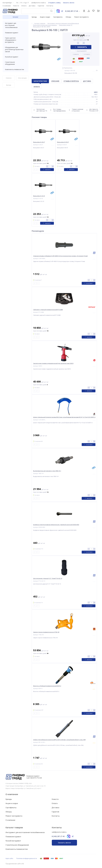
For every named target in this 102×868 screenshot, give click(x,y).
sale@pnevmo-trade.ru (38, 3)
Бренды (34, 17)
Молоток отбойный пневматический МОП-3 (47, 686)
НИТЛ (96, 92)
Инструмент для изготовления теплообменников (16, 25)
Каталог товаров (14, 827)
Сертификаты (58, 17)
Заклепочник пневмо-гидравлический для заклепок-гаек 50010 (53, 363)
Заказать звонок (69, 3)
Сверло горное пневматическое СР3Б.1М (46, 632)
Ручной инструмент (16, 57)
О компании (12, 794)
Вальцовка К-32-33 (39, 196)
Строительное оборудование (16, 63)
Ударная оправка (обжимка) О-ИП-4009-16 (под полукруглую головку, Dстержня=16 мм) (60, 256)
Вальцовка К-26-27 (39, 142)
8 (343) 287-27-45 (72, 11)
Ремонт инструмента (81, 17)
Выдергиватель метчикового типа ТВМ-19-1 (47, 471)
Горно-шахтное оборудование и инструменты (16, 40)
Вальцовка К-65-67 (63, 142)
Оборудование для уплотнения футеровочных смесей (16, 49)
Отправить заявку (54, 3)
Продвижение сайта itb (15, 864)
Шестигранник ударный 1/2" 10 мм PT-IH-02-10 (48, 578)
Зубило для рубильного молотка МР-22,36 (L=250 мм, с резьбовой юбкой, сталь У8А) (59, 740)
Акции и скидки (45, 17)
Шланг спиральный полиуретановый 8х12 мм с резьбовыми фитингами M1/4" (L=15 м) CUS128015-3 (64, 417)
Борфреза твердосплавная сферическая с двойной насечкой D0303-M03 (56, 525)
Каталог (16, 17)
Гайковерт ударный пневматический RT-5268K (48, 310)
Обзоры (68, 17)
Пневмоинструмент (16, 33)
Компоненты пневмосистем (16, 69)
